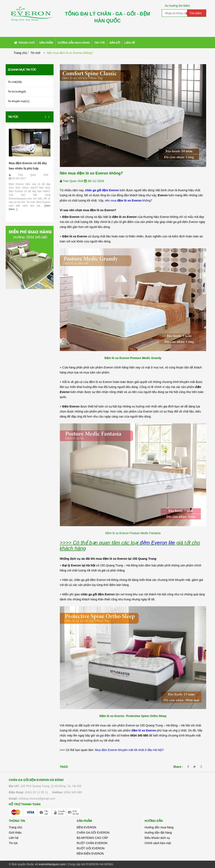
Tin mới (35, 53)
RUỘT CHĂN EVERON (92, 843)
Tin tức (13, 117)
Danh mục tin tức (22, 70)
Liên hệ (14, 838)
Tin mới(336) (15, 82)
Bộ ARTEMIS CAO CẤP (92, 838)
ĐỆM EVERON (86, 827)
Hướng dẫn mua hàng (159, 827)
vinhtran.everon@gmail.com (37, 799)
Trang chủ (20, 53)
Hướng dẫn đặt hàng (158, 833)
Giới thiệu (15, 833)
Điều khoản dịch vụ (157, 838)
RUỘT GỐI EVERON (90, 848)
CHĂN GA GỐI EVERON (93, 833)
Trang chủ (16, 827)
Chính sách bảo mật (158, 843)
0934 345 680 (73, 792)
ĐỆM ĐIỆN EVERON (90, 854)
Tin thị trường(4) (17, 92)
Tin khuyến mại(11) (19, 101)
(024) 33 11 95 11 (37, 792)
